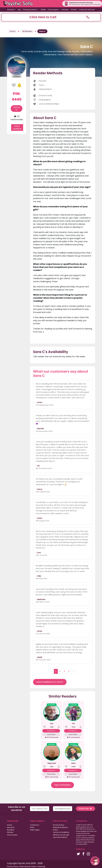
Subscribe (85, 809)
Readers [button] (11, 10)
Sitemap (42, 867)
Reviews (65, 10)
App (19, 10)
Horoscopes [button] (53, 10)
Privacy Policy (59, 825)
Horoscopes (12, 835)
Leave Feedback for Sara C (50, 682)
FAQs (32, 827)
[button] (51, 17)
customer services (88, 838)
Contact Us (35, 825)
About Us (11, 827)
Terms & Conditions (61, 832)
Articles (74, 10)
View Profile (51, 734)
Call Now (17, 109)
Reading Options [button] (30, 10)
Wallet (43, 10)
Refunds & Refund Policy (60, 829)
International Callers (28, 867)
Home (13, 31)
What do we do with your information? (61, 836)
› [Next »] (73, 671)
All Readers (27, 31)
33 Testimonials (17, 118)
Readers (11, 830)
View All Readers (62, 785)
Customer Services (87, 10)
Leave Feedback (17, 127)
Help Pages (35, 830)
